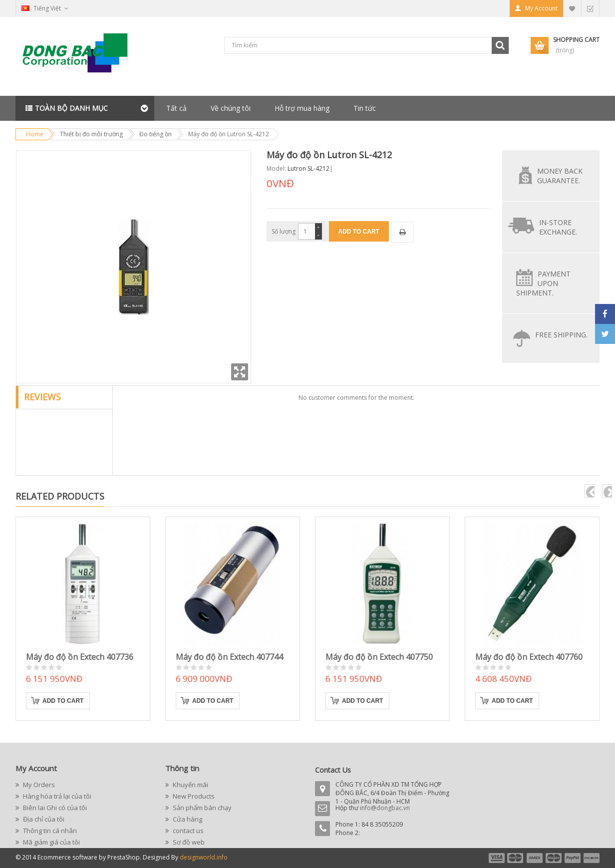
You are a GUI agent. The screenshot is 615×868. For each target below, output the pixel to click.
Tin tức (365, 108)
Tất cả (176, 108)
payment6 (591, 858)
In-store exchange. (558, 227)
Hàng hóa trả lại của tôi (56, 796)
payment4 (555, 858)
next (607, 491)
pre (590, 491)
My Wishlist (572, 8)
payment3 (535, 858)
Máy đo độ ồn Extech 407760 (529, 657)
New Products (193, 796)
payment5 (573, 858)
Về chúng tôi (231, 108)
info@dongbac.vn (385, 808)
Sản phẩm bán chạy (201, 808)
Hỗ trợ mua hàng (302, 108)
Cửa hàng (187, 819)
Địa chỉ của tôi (43, 819)
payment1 (496, 858)
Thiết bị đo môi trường (91, 134)
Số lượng (284, 231)
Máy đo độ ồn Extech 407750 (379, 657)
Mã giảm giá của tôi (51, 842)
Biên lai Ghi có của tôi (54, 808)
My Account (541, 8)
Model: (276, 168)
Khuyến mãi (190, 785)
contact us (187, 831)
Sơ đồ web (188, 842)
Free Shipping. (561, 335)
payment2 (516, 858)
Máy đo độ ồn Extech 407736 (80, 657)
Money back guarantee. (560, 176)
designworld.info (204, 857)
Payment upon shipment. (543, 283)
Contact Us (333, 770)
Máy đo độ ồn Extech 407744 (229, 657)
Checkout (590, 8)
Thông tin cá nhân (49, 831)
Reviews (42, 397)
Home (35, 134)
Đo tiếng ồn (155, 134)
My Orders (38, 785)
